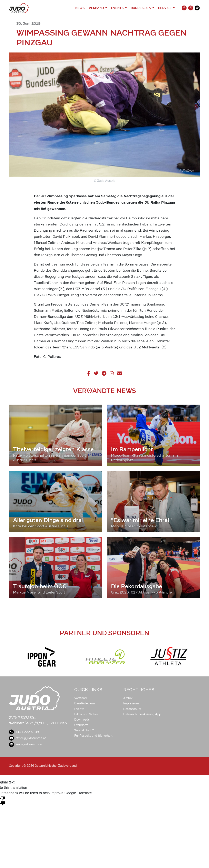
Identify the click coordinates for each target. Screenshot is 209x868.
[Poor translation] (3, 801)
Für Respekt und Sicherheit (93, 736)
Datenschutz (132, 709)
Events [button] (118, 8)
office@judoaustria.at (27, 738)
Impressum (131, 703)
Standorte (81, 725)
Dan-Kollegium (85, 703)
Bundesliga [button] (141, 8)
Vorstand (81, 698)
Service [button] (165, 8)
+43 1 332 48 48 (24, 732)
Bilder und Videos (86, 714)
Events (79, 709)
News (80, 8)
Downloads (82, 720)
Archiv (128, 698)
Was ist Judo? (84, 730)
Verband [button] (97, 8)
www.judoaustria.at (26, 744)
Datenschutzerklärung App (142, 714)
